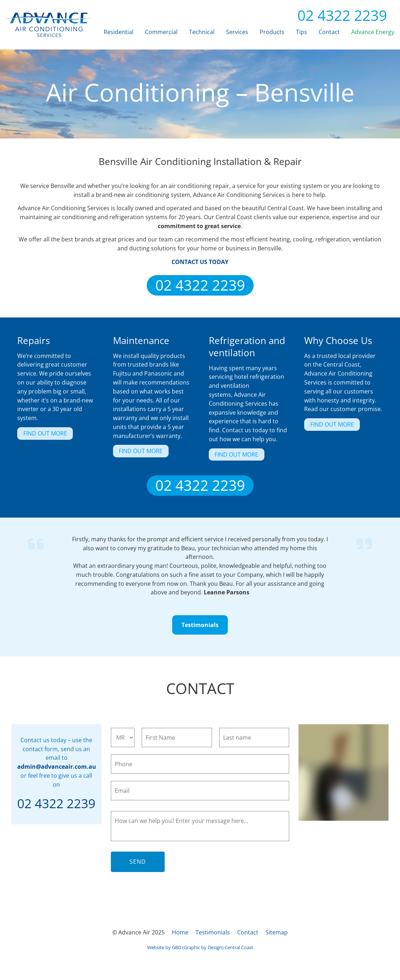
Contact (329, 32)
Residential (119, 32)
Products (272, 32)
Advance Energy (373, 32)
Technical (202, 32)
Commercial (161, 32)
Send (138, 862)
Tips (302, 32)
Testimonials (200, 619)
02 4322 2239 (337, 15)
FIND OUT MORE (39, 432)
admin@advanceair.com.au (57, 767)
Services (237, 32)
